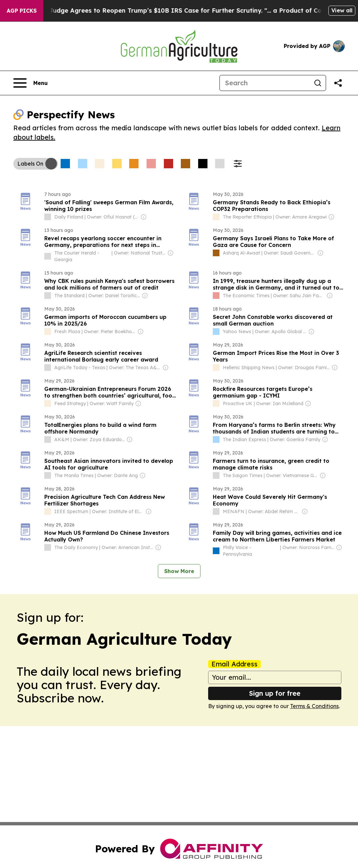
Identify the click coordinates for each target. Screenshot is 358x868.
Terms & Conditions (314, 706)
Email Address (234, 664)
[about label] (48, 217)
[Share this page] (338, 83)
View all (342, 10)
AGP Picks (22, 11)
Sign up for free (275, 693)
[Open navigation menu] (30, 83)
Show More (179, 571)
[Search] (265, 83)
